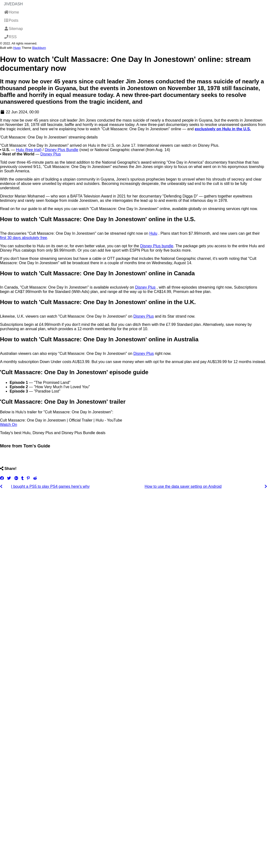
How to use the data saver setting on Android (183, 486)
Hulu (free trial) (29, 150)
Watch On (9, 425)
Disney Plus (51, 154)
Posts (11, 20)
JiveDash (13, 4)
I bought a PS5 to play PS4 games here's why (50, 486)
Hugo (17, 48)
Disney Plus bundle (157, 246)
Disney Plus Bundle (61, 150)
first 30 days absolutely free (24, 238)
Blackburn (39, 48)
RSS (10, 37)
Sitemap (13, 29)
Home (11, 12)
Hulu (153, 233)
